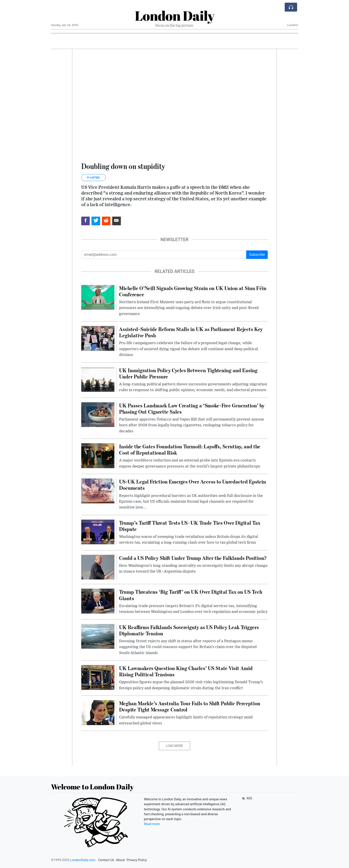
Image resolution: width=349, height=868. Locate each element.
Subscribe (257, 255)
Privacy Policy (137, 860)
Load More (175, 746)
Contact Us (106, 860)
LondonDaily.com (83, 860)
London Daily (175, 16)
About (120, 860)
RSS (247, 798)
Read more (152, 824)
